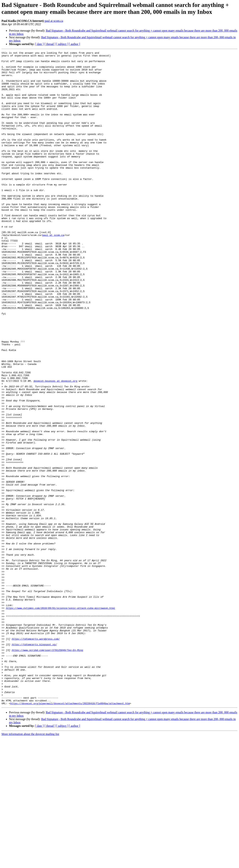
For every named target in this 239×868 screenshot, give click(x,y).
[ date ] (39, 44)
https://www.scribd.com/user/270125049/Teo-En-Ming (47, 770)
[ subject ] (62, 44)
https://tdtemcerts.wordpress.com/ (36, 757)
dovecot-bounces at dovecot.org (55, 447)
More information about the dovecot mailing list (30, 865)
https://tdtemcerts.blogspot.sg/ (34, 763)
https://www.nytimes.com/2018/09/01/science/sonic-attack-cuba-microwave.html (60, 720)
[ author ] (75, 44)
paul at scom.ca (54, 21)
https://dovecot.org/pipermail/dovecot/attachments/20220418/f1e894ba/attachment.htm (70, 834)
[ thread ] (50, 44)
